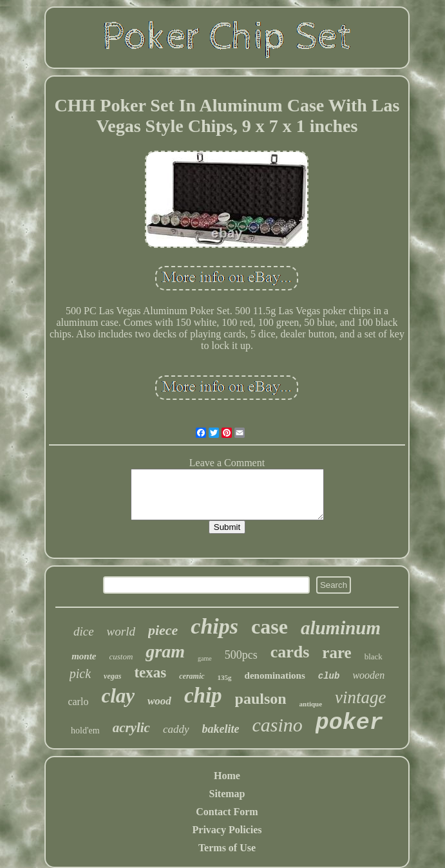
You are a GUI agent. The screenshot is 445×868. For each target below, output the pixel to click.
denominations (275, 675)
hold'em (85, 731)
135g (225, 677)
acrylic (131, 728)
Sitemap (227, 794)
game (205, 658)
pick (80, 674)
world (121, 631)
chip (203, 695)
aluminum (341, 628)
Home (227, 776)
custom (121, 656)
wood (159, 701)
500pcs (241, 655)
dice (84, 631)
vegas (112, 676)
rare (336, 653)
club (329, 676)
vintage (360, 697)
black (374, 656)
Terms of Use (227, 848)
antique (311, 704)
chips (214, 626)
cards (290, 652)
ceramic (192, 676)
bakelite (221, 729)
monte (84, 656)
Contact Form (227, 812)
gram (165, 651)
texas (150, 673)
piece (163, 630)
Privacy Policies (227, 830)
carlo (78, 702)
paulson (261, 699)
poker (349, 723)
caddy (176, 729)
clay (118, 696)
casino (278, 725)
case (270, 627)
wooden (368, 675)
